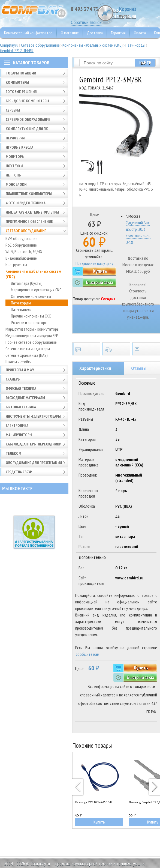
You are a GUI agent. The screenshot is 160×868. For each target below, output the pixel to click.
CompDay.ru (9, 45)
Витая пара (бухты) (27, 283)
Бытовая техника (21, 407)
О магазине (70, 33)
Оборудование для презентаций (34, 463)
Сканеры (13, 379)
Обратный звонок (86, 22)
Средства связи (19, 472)
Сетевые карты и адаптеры (28, 349)
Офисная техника (21, 388)
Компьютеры (17, 82)
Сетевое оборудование (40, 45)
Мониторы (15, 157)
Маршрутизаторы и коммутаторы (32, 329)
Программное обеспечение (29, 222)
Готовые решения (21, 92)
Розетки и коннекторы (29, 322)
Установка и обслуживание (146, 349)
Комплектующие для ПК (27, 129)
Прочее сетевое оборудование (31, 342)
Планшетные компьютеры (29, 194)
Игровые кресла (19, 147)
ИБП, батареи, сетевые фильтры (32, 212)
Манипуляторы (19, 435)
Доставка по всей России (116, 349)
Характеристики (95, 368)
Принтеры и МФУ (20, 370)
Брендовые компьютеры (27, 101)
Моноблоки (16, 184)
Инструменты (16, 265)
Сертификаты (86, 349)
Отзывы (139, 368)
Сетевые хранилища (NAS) (27, 355)
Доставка (95, 33)
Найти (145, 63)
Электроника (17, 426)
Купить (99, 822)
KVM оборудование (21, 238)
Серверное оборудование (28, 119)
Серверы (13, 110)
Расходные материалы (25, 398)
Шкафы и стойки (19, 362)
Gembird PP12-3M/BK (17, 50)
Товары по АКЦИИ (21, 73)
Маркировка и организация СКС (36, 290)
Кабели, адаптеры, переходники (34, 444)
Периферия (15, 138)
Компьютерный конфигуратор (28, 33)
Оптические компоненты (31, 296)
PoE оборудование (21, 245)
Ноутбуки (14, 166)
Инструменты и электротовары (33, 416)
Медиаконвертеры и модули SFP (32, 336)
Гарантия (118, 33)
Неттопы (14, 175)
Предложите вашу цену (94, 263)
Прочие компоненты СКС (31, 316)
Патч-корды (135, 45)
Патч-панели (21, 309)
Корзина (140, 12)
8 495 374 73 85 (88, 9)
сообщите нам (87, 654)
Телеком (13, 453)
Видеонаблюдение (21, 258)
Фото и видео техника (26, 203)
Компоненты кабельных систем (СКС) (93, 45)
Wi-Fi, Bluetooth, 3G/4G (24, 252)
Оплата (140, 33)
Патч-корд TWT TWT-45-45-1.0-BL (94, 802)
